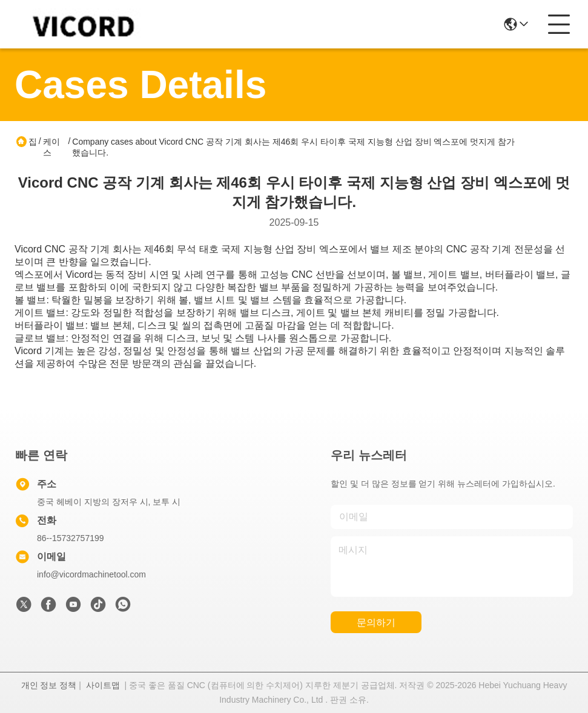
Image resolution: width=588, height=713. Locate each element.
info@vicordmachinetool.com (91, 574)
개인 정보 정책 (49, 685)
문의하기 (376, 623)
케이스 (51, 147)
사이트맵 (103, 685)
